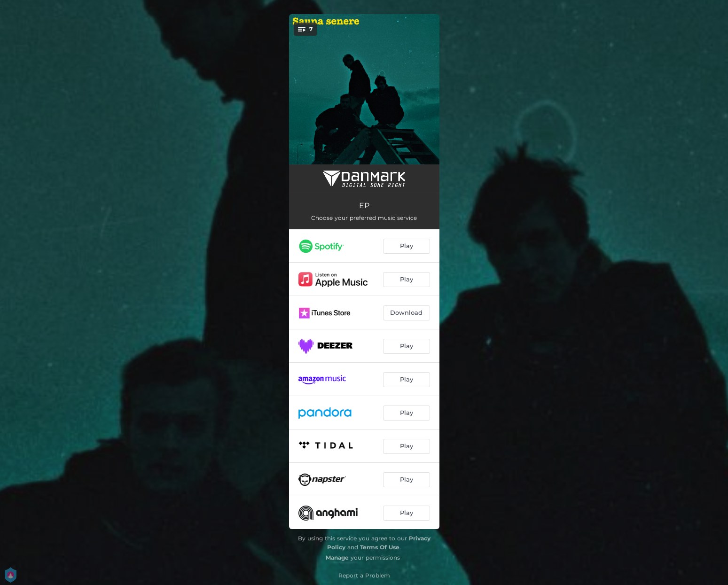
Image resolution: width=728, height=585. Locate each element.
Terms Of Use (380, 547)
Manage (337, 558)
